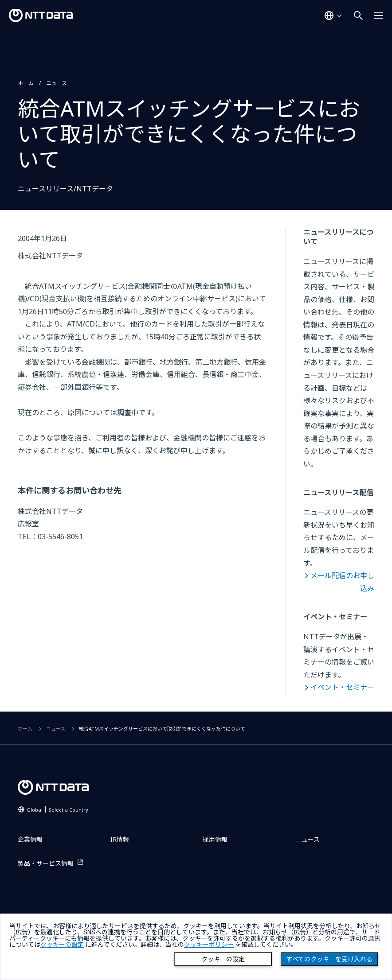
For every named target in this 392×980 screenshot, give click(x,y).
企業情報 (30, 839)
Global (57, 810)
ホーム (26, 83)
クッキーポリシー (209, 945)
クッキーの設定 (223, 959)
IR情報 (120, 839)
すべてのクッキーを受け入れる (329, 959)
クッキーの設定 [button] (62, 945)
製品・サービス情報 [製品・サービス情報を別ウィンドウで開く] (46, 863)
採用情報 (215, 839)
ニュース (57, 83)
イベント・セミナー (342, 687)
